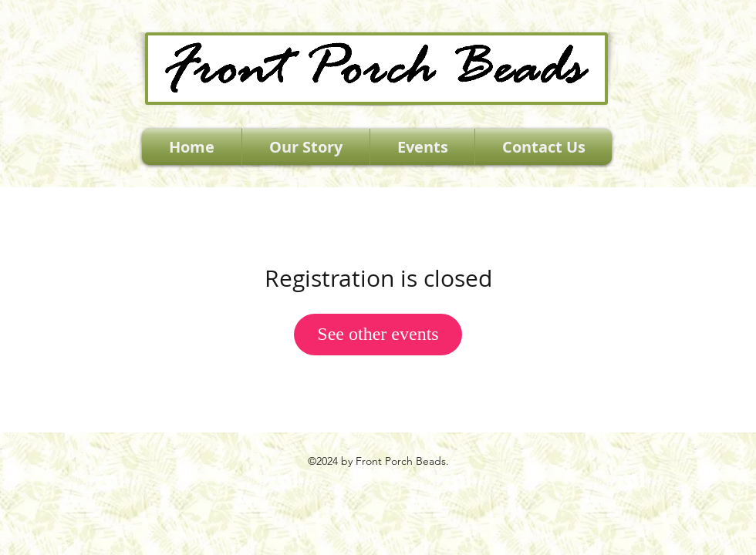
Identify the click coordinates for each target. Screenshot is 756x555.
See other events (378, 334)
